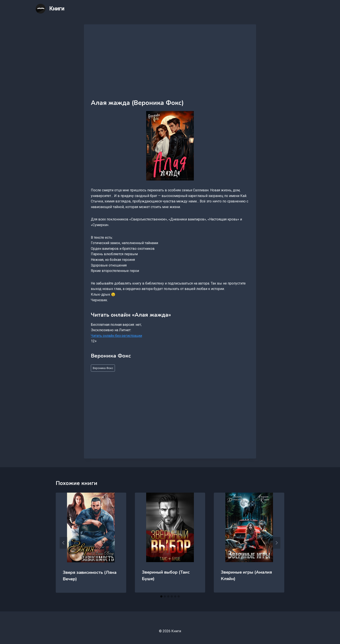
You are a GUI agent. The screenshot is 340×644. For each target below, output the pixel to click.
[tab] (161, 596)
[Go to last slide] (64, 543)
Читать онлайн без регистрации (116, 336)
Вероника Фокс (103, 368)
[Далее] (276, 543)
